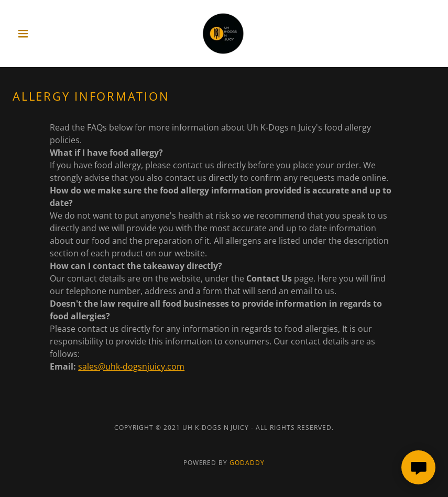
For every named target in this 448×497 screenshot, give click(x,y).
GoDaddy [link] (247, 463)
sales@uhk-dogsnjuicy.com (131, 366)
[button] (44, 34)
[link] (224, 34)
